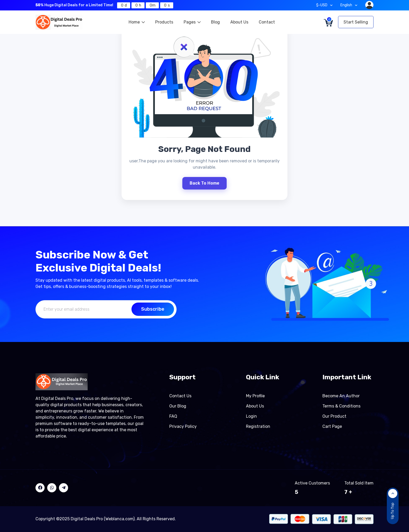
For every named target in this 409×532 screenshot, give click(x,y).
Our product (334, 416)
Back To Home (204, 183)
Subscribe (153, 309)
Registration (258, 426)
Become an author (341, 396)
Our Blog (178, 406)
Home (137, 22)
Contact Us (180, 396)
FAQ (173, 416)
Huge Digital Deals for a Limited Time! (74, 5)
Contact (267, 22)
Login (251, 416)
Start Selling (356, 22)
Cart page (332, 426)
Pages (192, 22)
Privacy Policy (183, 426)
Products (164, 22)
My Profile (255, 396)
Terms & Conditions (341, 406)
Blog (215, 22)
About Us (239, 22)
